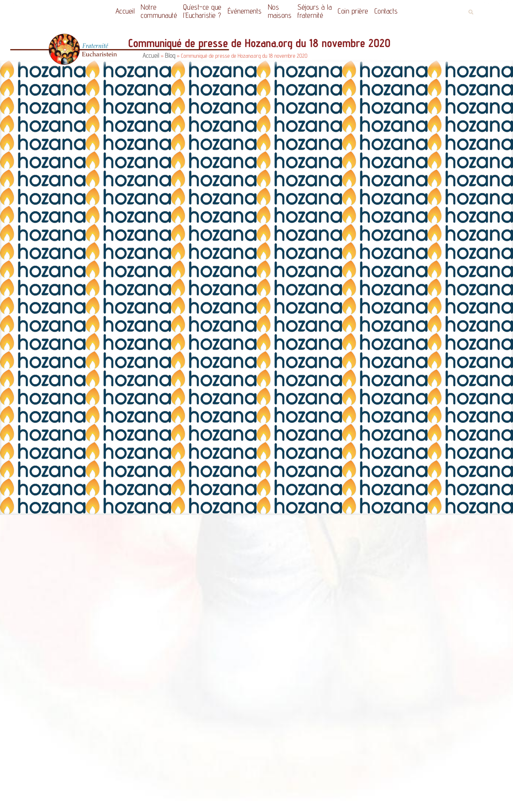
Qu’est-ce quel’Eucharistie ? (202, 11)
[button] (471, 12)
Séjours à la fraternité (315, 11)
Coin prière (353, 11)
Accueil (125, 11)
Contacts (386, 11)
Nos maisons (280, 11)
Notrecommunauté (159, 11)
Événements (245, 11)
